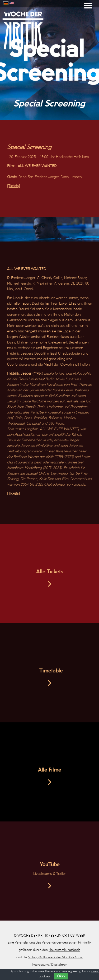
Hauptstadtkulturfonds (64, 950)
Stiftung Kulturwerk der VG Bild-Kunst (55, 957)
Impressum (40, 965)
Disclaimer (59, 965)
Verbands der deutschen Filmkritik (67, 942)
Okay (61, 976)
